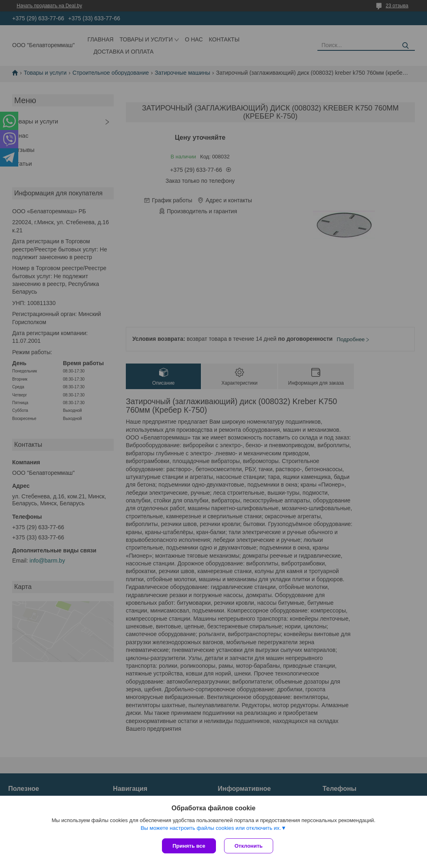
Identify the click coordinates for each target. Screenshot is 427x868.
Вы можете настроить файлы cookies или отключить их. (211, 828)
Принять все (189, 846)
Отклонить (249, 846)
